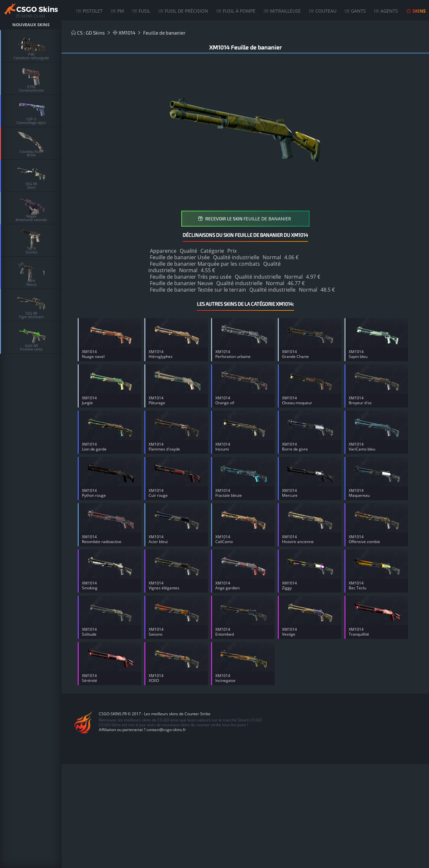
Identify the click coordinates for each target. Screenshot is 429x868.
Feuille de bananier (164, 33)
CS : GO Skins (88, 33)
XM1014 (124, 33)
